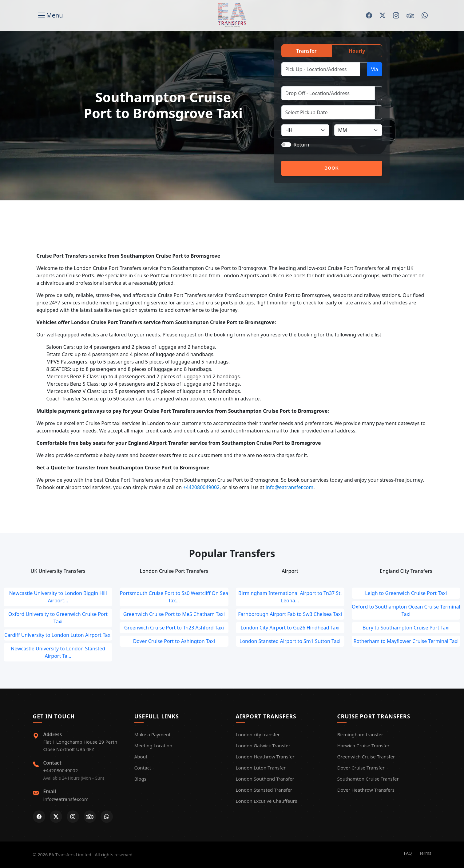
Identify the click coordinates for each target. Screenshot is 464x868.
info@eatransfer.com (290, 487)
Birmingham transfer (360, 734)
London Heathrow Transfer (265, 757)
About (141, 757)
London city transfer (258, 734)
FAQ (408, 853)
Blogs (141, 779)
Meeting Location (153, 745)
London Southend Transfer (265, 779)
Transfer (306, 51)
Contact (143, 768)
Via (375, 69)
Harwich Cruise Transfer (363, 745)
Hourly (357, 51)
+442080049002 (201, 487)
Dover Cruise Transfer (361, 768)
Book (332, 168)
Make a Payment (153, 734)
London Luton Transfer (261, 768)
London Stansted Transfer (264, 790)
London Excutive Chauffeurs (267, 801)
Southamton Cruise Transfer (368, 779)
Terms (425, 853)
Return (301, 145)
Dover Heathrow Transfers (366, 790)
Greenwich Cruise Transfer (366, 757)
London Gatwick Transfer (263, 745)
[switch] (286, 145)
